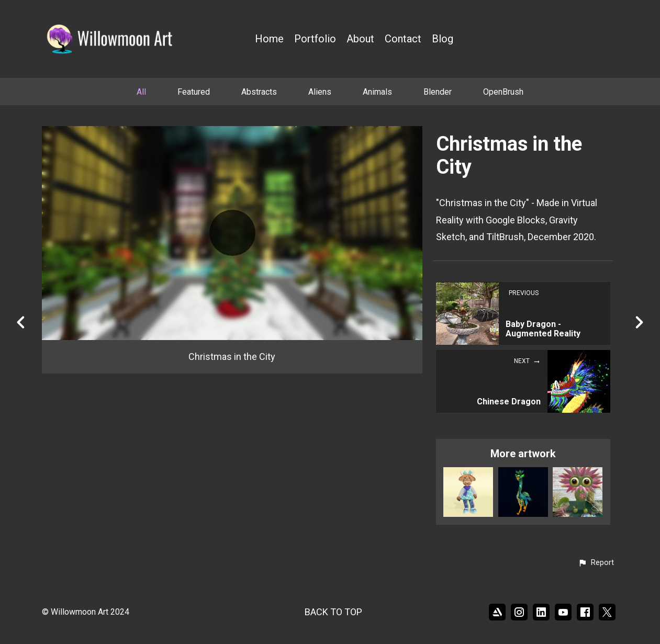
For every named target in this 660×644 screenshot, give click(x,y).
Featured (194, 92)
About (360, 39)
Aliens (320, 92)
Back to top (333, 612)
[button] (596, 563)
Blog (443, 39)
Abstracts (259, 92)
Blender (438, 92)
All (141, 92)
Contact (403, 39)
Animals (377, 92)
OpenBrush (503, 92)
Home (269, 39)
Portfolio (315, 39)
